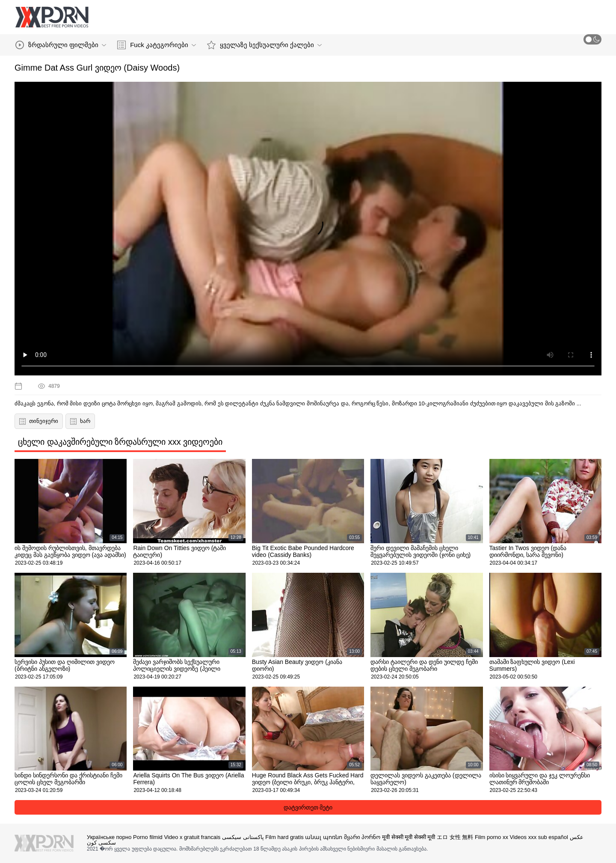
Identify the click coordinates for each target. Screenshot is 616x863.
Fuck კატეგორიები (157, 45)
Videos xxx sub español (539, 837)
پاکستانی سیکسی (243, 837)
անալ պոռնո (324, 837)
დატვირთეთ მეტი (308, 807)
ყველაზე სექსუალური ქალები (264, 45)
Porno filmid (148, 837)
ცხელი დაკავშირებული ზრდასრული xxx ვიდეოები (120, 442)
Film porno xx (492, 837)
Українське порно (109, 837)
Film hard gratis (284, 837)
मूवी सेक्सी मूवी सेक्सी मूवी (409, 837)
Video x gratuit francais (192, 837)
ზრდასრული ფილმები (61, 45)
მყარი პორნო (362, 837)
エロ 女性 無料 (455, 837)
